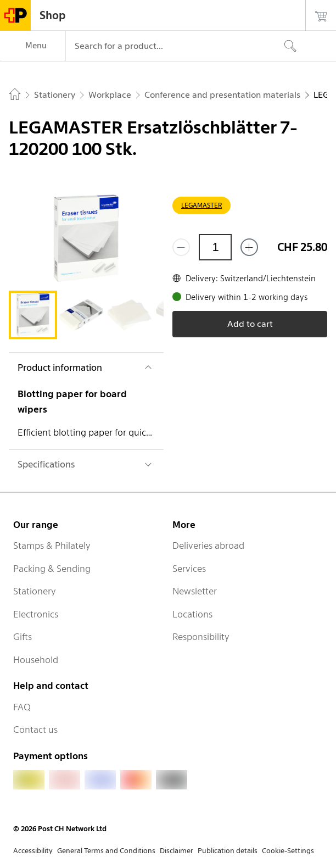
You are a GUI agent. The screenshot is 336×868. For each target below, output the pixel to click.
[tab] (33, 315)
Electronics (36, 614)
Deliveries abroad (208, 546)
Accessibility (33, 851)
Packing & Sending (52, 569)
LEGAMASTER (201, 205)
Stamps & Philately (52, 546)
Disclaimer (177, 851)
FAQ (22, 707)
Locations (192, 614)
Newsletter (195, 591)
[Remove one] (181, 247)
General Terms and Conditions (106, 851)
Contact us (35, 730)
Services (189, 569)
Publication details (228, 851)
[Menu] (33, 46)
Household (36, 660)
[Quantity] (215, 247)
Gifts (23, 637)
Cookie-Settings (288, 851)
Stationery (35, 591)
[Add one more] (249, 247)
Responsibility (201, 637)
